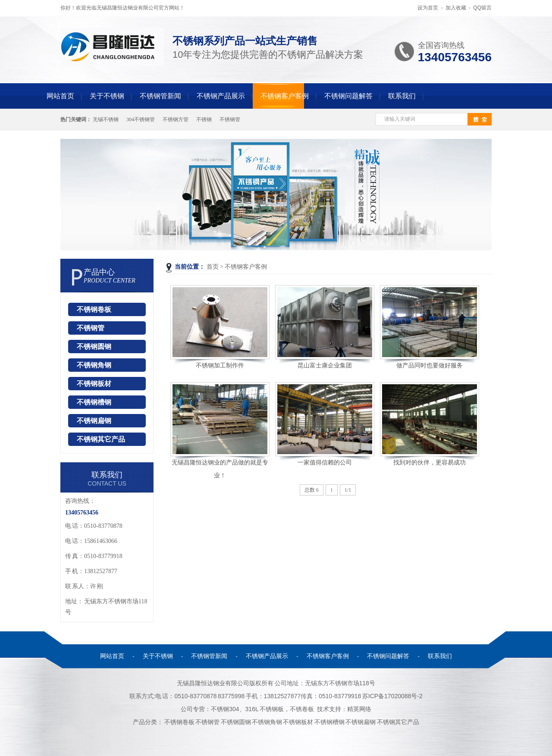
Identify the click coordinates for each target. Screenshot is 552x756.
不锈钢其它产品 (101, 439)
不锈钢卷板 (94, 309)
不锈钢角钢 (94, 365)
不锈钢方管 (176, 119)
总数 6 (312, 490)
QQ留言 (482, 8)
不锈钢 (204, 119)
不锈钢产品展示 (221, 96)
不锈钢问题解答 (348, 96)
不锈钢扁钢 (94, 421)
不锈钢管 (230, 119)
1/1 (348, 490)
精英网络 (359, 709)
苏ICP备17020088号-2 (392, 696)
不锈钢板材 (94, 384)
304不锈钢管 (141, 119)
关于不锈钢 (107, 96)
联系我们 (402, 96)
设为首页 (428, 8)
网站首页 (60, 96)
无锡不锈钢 (106, 119)
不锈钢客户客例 (285, 96)
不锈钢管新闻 (160, 96)
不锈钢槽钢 (94, 402)
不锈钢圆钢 (94, 347)
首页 (213, 267)
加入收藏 (456, 8)
